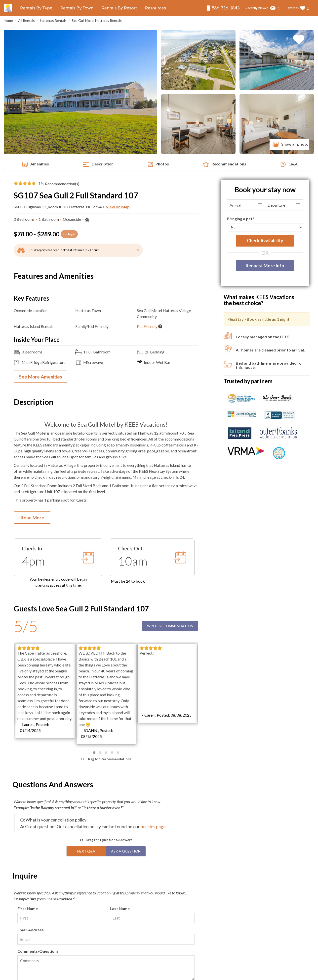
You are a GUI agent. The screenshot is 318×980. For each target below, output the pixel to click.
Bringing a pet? (241, 219)
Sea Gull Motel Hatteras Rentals (97, 20)
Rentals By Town (77, 8)
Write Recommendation (170, 626)
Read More (32, 518)
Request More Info (265, 266)
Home (8, 20)
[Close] (138, 249)
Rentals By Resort (119, 8)
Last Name (120, 810)
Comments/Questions (38, 852)
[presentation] (55, 896)
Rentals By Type (36, 8)
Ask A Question (126, 752)
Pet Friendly (147, 326)
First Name (28, 810)
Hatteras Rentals (53, 20)
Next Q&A (86, 752)
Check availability (265, 241)
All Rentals (26, 20)
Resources (156, 8)
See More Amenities (40, 377)
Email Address (31, 831)
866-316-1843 (223, 8)
